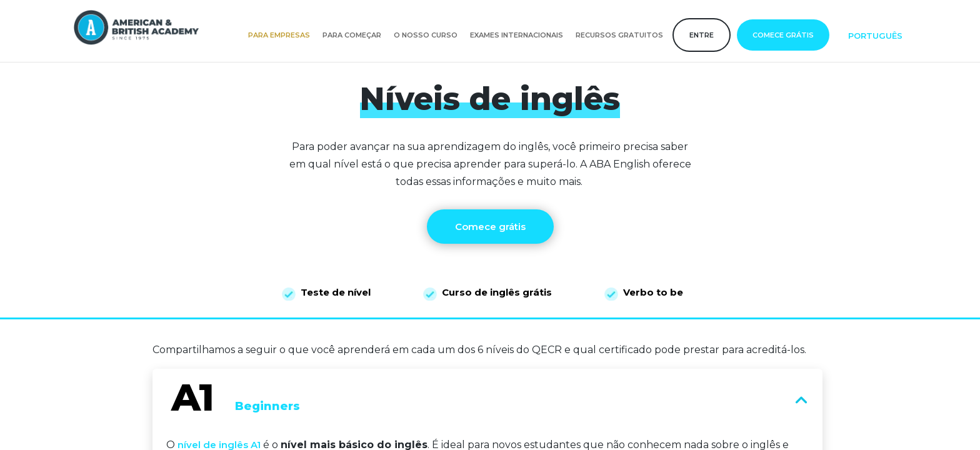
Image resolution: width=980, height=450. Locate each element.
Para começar (352, 35)
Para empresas (279, 35)
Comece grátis (783, 35)
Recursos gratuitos (619, 35)
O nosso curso (426, 35)
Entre (702, 35)
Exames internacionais (517, 35)
